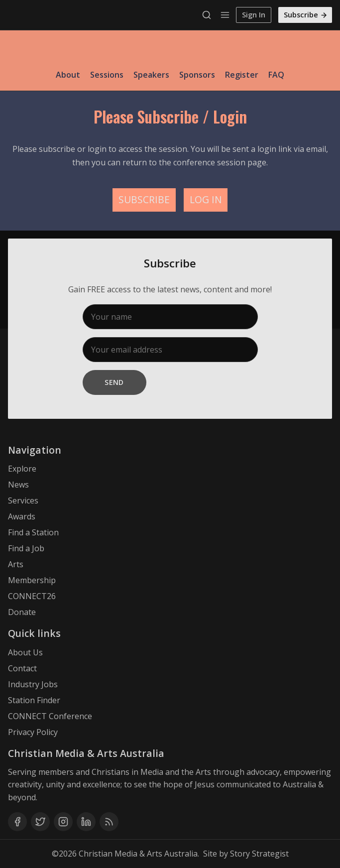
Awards (22, 516)
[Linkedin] (86, 822)
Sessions (107, 75)
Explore (22, 469)
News (18, 485)
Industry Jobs (33, 684)
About (68, 75)
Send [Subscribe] (114, 382)
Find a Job (26, 548)
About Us (25, 652)
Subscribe (306, 15)
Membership (32, 580)
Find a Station (33, 532)
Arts (16, 564)
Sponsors (197, 75)
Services (23, 500)
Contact (22, 668)
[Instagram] (63, 822)
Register (242, 75)
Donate (22, 612)
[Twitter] (40, 822)
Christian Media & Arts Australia (138, 854)
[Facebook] (17, 822)
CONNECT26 (32, 596)
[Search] (209, 15)
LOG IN (206, 199)
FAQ (276, 75)
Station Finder (34, 700)
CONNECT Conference (50, 716)
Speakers (151, 75)
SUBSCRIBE (144, 199)
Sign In (254, 15)
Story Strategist (259, 854)
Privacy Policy (33, 732)
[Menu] (225, 15)
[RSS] (109, 822)
